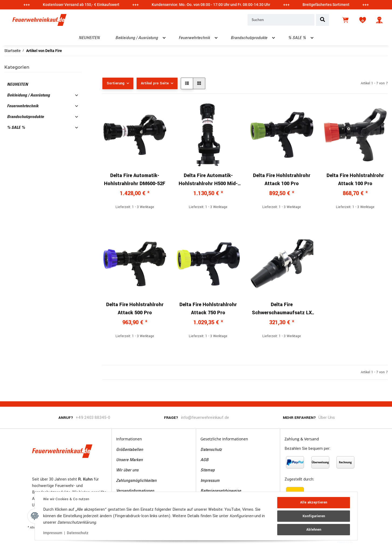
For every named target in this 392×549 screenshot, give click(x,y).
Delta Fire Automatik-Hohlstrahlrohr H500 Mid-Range (208, 180)
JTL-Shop (362, 542)
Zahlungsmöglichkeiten (136, 481)
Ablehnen (313, 529)
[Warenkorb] (346, 20)
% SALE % (16, 128)
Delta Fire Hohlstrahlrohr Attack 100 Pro (282, 179)
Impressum (210, 481)
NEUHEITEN (18, 85)
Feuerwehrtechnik (23, 106)
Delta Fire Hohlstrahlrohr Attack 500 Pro (135, 309)
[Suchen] (281, 20)
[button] (379, 20)
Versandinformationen (135, 491)
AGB (204, 460)
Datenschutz (211, 450)
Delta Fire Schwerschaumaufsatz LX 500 (282, 309)
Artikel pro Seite (155, 83)
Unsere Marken (129, 460)
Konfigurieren (313, 516)
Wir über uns (127, 470)
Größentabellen (130, 450)
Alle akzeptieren (314, 503)
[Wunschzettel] (363, 20)
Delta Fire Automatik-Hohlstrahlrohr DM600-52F (135, 179)
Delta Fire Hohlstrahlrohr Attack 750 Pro (208, 309)
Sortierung (116, 83)
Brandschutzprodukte (25, 117)
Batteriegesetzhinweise (221, 491)
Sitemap (208, 470)
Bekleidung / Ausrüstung (28, 95)
